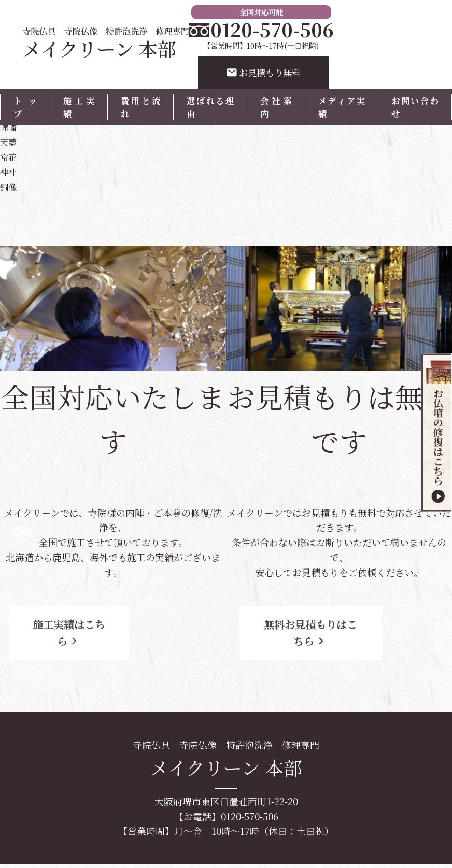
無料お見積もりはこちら (319, 624)
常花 (9, 156)
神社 (9, 172)
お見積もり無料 (266, 75)
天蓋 (9, 141)
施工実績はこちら (93, 624)
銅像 (9, 187)
